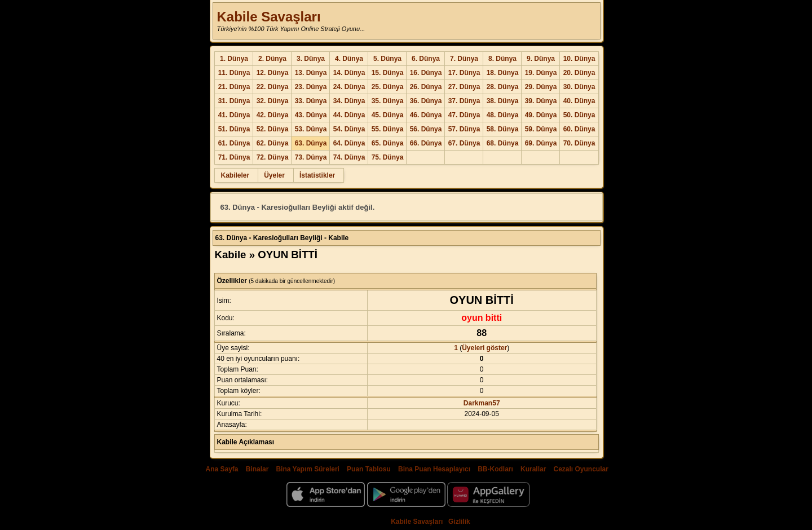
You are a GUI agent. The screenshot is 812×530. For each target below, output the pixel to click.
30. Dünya (579, 87)
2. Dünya (272, 59)
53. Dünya (311, 129)
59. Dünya (541, 129)
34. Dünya (349, 101)
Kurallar (533, 469)
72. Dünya (273, 157)
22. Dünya (273, 87)
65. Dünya (388, 143)
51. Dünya (234, 129)
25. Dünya (388, 87)
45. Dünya (388, 115)
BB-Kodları (495, 469)
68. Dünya (503, 143)
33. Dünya (311, 101)
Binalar (257, 469)
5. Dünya (387, 59)
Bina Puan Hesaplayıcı (434, 469)
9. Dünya (541, 59)
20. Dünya (579, 73)
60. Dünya (579, 129)
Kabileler (235, 175)
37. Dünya (464, 101)
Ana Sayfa (222, 469)
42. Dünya (273, 115)
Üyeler (274, 175)
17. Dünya (464, 73)
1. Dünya (234, 59)
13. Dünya (311, 73)
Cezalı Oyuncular (581, 469)
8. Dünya (502, 59)
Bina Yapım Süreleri (308, 469)
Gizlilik (459, 522)
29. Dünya (541, 87)
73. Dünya (311, 157)
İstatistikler (317, 175)
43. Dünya (311, 115)
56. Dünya (426, 129)
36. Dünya (426, 101)
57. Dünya (464, 129)
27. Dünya (464, 87)
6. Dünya (426, 59)
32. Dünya (273, 101)
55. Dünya (388, 129)
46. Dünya (426, 115)
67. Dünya (464, 143)
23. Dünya (311, 87)
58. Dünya (503, 129)
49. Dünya (541, 115)
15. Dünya (388, 73)
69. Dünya (541, 143)
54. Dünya (349, 129)
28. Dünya (503, 87)
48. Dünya (503, 115)
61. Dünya (234, 143)
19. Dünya (541, 73)
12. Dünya (273, 73)
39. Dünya (541, 101)
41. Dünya (234, 115)
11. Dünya (234, 73)
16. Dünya (426, 73)
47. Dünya (464, 115)
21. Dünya (234, 87)
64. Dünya (349, 143)
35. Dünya (388, 101)
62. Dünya (273, 143)
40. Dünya (579, 101)
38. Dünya (503, 101)
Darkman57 (482, 403)
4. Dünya (349, 59)
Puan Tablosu (369, 469)
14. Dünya (349, 73)
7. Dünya (464, 59)
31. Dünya (234, 101)
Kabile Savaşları (268, 17)
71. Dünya (234, 157)
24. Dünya (349, 87)
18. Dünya (503, 73)
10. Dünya (579, 59)
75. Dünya (388, 157)
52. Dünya (273, 129)
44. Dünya (349, 115)
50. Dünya (579, 115)
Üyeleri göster (484, 348)
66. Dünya (426, 143)
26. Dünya (426, 87)
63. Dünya (311, 143)
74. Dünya (349, 157)
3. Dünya (311, 59)
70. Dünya (579, 143)
